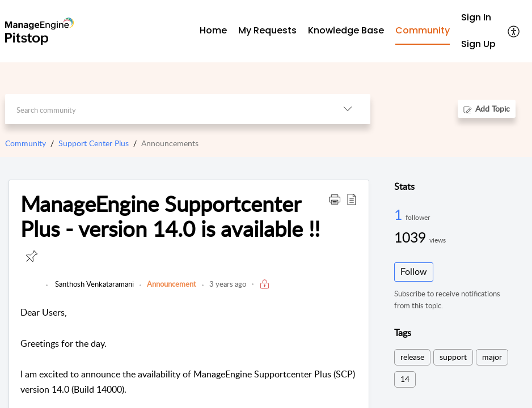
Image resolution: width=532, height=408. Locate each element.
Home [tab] (213, 30)
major (492, 357)
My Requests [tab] (267, 30)
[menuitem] (478, 18)
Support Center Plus (94, 143)
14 (405, 379)
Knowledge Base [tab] (346, 30)
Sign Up (478, 44)
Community (26, 143)
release (412, 357)
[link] (30, 290)
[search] (165, 109)
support (453, 357)
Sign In (476, 17)
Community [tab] (423, 30)
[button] (514, 31)
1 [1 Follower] (400, 214)
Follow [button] (414, 271)
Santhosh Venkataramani (94, 284)
